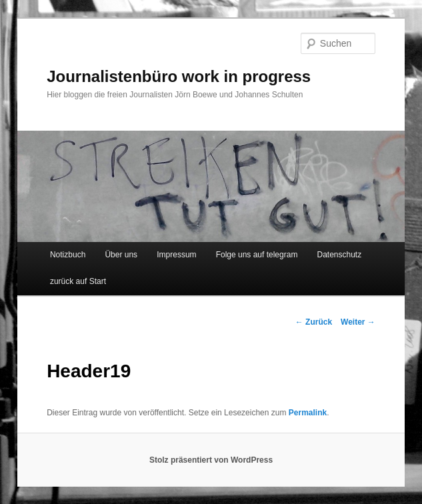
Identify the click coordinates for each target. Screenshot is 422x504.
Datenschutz (339, 255)
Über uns (121, 255)
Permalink (308, 413)
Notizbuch (68, 255)
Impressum (176, 255)
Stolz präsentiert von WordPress (211, 460)
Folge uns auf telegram (257, 255)
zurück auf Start (78, 281)
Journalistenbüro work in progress (179, 76)
